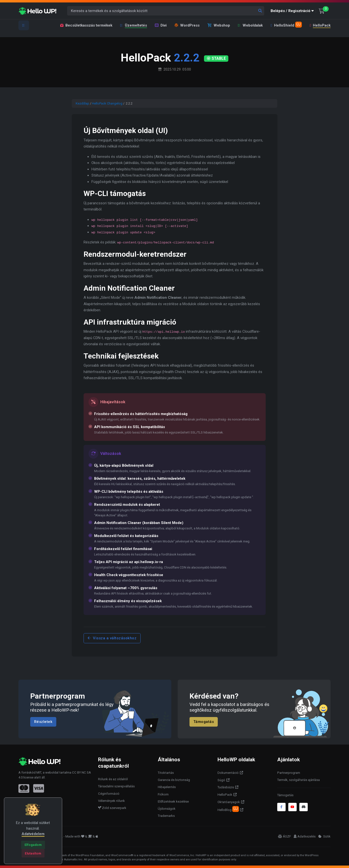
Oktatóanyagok (229, 802)
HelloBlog (228, 809)
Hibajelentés (167, 787)
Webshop (219, 25)
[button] (293, 11)
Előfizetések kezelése (173, 801)
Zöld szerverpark (112, 808)
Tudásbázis (226, 787)
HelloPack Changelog (107, 103)
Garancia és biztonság (174, 780)
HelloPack (320, 25)
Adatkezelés (305, 836)
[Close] (33, 845)
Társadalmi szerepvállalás (116, 786)
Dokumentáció (228, 773)
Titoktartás (166, 773)
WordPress (187, 25)
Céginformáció (109, 794)
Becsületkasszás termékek (86, 25)
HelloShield (286, 25)
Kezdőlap (82, 103)
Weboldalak (250, 25)
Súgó (221, 780)
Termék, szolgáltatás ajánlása (298, 780)
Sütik (324, 836)
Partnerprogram (289, 773)
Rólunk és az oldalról (113, 779)
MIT (39, 772)
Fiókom (163, 794)
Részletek (43, 722)
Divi (161, 25)
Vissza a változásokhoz (112, 638)
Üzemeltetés (134, 25)
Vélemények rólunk (111, 801)
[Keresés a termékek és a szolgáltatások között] (166, 11)
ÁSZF (284, 836)
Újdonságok (167, 809)
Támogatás (204, 722)
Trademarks (166, 816)
